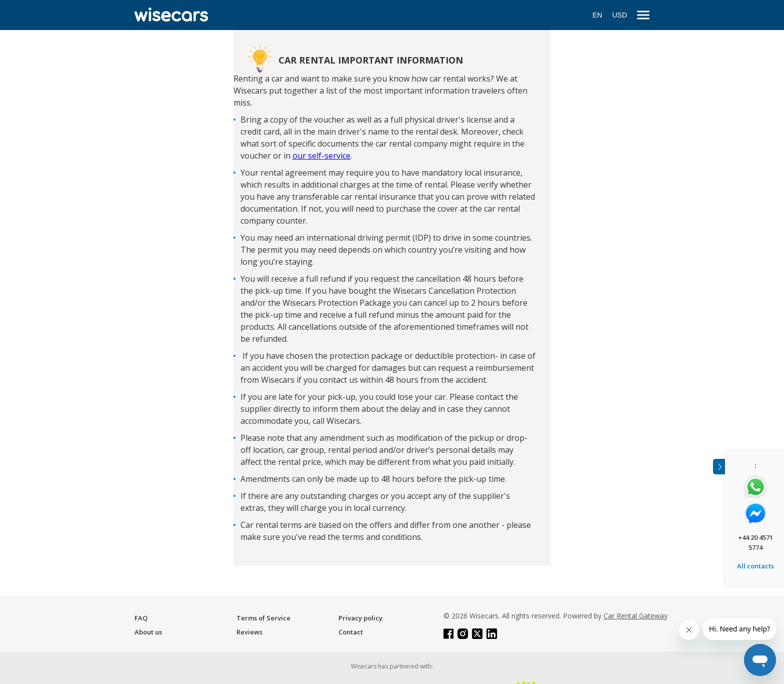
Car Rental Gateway (635, 616)
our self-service (321, 156)
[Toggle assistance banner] (719, 467)
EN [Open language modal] (597, 15)
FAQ (141, 618)
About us (148, 632)
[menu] (643, 15)
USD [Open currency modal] (619, 15)
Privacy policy (360, 618)
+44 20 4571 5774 (755, 542)
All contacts (755, 566)
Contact (351, 632)
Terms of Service (263, 618)
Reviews (249, 632)
